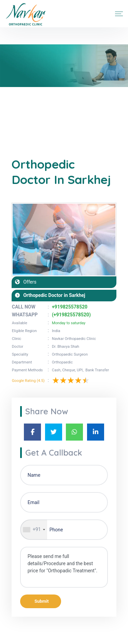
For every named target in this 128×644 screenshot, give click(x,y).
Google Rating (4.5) (28, 381)
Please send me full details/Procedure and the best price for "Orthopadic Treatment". (64, 567)
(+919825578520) (71, 315)
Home (17, 119)
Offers (28, 282)
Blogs (34, 119)
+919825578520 (70, 307)
